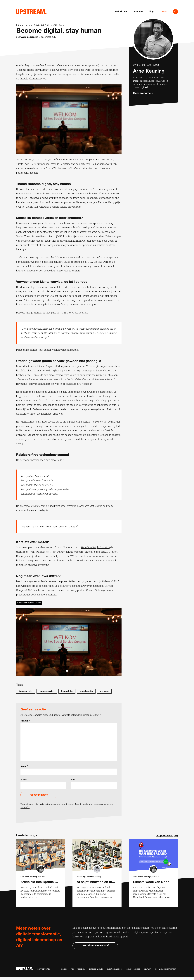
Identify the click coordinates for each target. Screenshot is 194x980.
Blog (151, 11)
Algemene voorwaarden (165, 969)
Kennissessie (26, 691)
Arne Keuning (28, 37)
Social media (86, 691)
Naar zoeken (175, 12)
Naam (24, 766)
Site (73, 780)
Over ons (139, 11)
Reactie (25, 721)
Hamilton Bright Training (95, 547)
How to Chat (57, 552)
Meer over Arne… (143, 93)
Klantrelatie (67, 691)
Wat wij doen (122, 11)
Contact (164, 11)
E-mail (25, 780)
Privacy (147, 969)
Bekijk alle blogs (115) (167, 836)
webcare (104, 691)
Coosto (90, 590)
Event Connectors (115, 969)
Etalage (64, 969)
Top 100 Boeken (78, 969)
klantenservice (47, 691)
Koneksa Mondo (96, 969)
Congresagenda (133, 969)
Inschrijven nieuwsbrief (95, 946)
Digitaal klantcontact (45, 25)
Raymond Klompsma (58, 366)
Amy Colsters (87, 877)
